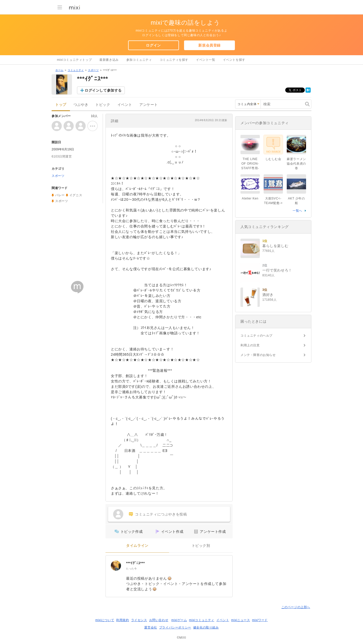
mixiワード (260, 620)
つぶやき (81, 105)
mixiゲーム (179, 620)
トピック (103, 105)
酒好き (268, 295)
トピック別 (201, 546)
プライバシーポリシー (175, 627)
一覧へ (297, 211)
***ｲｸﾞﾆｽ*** (135, 563)
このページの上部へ (296, 607)
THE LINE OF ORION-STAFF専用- (250, 164)
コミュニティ (76, 70)
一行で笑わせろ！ (277, 270)
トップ (61, 105)
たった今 (131, 569)
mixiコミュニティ (202, 620)
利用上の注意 (250, 345)
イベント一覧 (206, 60)
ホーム (59, 70)
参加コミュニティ (139, 60)
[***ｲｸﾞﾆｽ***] (116, 566)
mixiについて (105, 620)
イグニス (76, 195)
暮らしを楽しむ (275, 246)
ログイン (153, 45)
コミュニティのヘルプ (256, 336)
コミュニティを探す (174, 60)
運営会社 (150, 627)
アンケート (149, 105)
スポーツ (93, 70)
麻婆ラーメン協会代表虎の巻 (296, 164)
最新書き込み (109, 60)
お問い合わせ (159, 620)
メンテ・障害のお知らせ (258, 355)
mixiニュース (240, 620)
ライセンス (139, 620)
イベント (125, 105)
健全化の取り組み (206, 627)
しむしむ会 (273, 159)
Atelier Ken (250, 198)
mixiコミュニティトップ (74, 60)
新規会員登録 (209, 45)
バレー (60, 195)
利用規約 (123, 620)
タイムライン (137, 546)
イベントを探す (234, 60)
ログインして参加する (103, 90)
